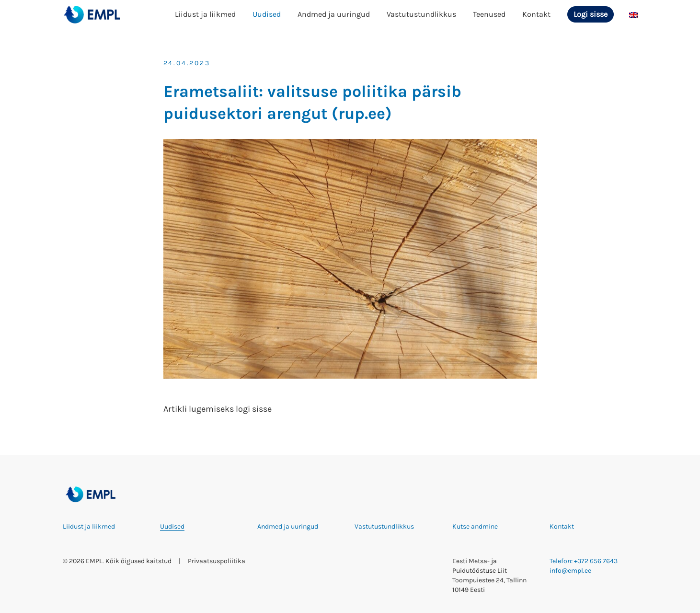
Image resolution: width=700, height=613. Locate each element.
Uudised (267, 14)
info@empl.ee (570, 571)
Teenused (489, 14)
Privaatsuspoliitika (217, 561)
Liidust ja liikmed (205, 14)
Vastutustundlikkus (421, 14)
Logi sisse (591, 14)
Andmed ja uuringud (334, 14)
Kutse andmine (475, 526)
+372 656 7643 (596, 561)
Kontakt (536, 14)
